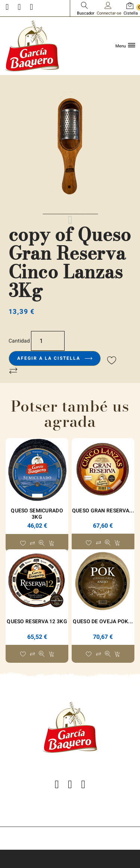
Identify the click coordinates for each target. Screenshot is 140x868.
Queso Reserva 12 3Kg (37, 622)
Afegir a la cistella (55, 358)
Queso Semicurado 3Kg (37, 514)
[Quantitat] (48, 341)
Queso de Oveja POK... (103, 622)
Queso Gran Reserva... (103, 511)
